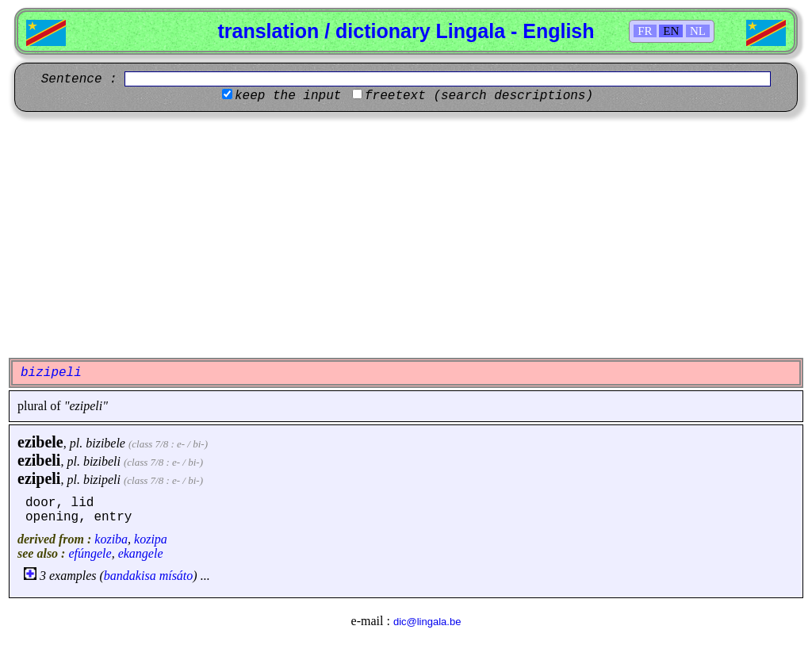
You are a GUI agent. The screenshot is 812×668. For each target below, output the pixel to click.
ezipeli (39, 478)
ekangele (141, 553)
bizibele (105, 443)
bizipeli (102, 480)
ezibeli (39, 460)
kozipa (151, 539)
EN (671, 31)
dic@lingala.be (427, 622)
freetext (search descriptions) (479, 96)
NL (698, 31)
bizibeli (102, 461)
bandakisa (130, 576)
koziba (111, 539)
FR (645, 31)
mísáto (176, 576)
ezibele (40, 442)
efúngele (90, 553)
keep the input (288, 96)
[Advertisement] (406, 235)
